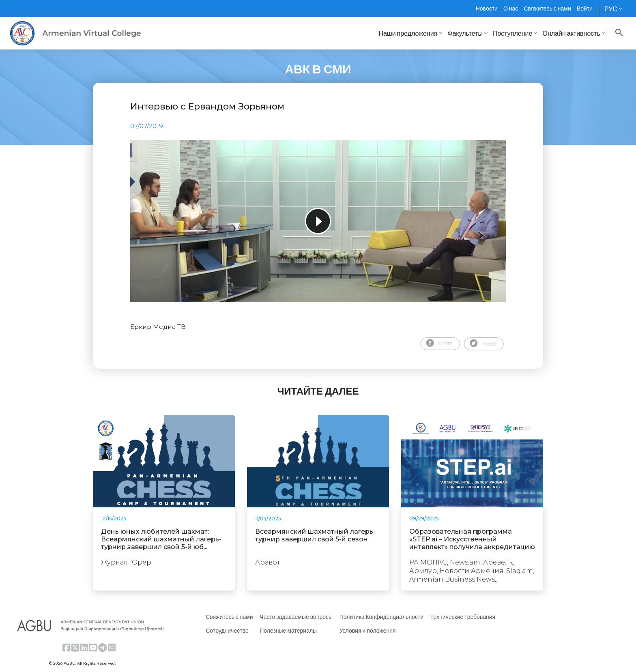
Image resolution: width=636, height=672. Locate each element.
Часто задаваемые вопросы (296, 617)
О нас (511, 8)
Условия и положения (368, 630)
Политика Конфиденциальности (382, 617)
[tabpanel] (318, 221)
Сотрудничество (227, 630)
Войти (585, 8)
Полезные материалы (288, 630)
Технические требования (463, 617)
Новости (487, 8)
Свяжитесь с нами (547, 8)
